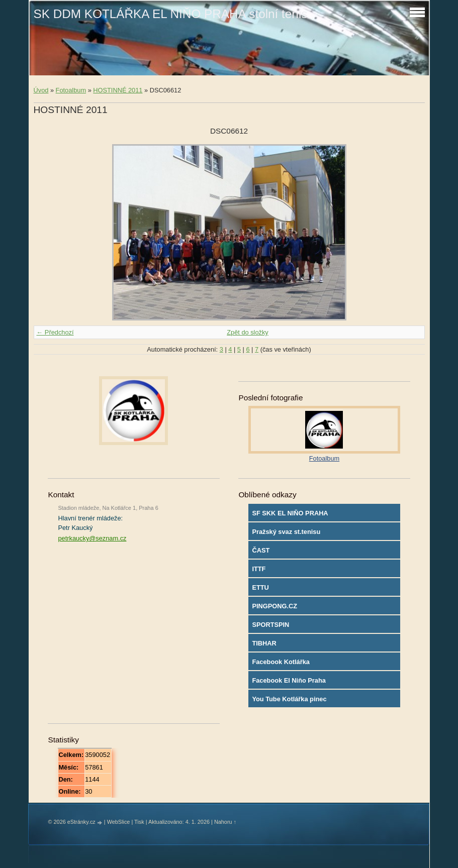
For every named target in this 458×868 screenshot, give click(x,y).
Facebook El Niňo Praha (289, 680)
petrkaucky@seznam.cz (92, 538)
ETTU (260, 587)
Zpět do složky (248, 332)
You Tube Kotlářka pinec (289, 699)
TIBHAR (264, 643)
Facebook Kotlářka (281, 662)
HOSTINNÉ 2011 (118, 90)
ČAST (261, 550)
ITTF (259, 569)
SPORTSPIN (270, 625)
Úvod (41, 90)
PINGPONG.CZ (274, 606)
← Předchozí (55, 332)
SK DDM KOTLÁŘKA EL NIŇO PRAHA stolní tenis (171, 14)
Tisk (139, 822)
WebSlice (119, 822)
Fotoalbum (71, 90)
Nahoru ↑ (225, 822)
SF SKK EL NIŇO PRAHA (290, 513)
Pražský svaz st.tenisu (286, 532)
